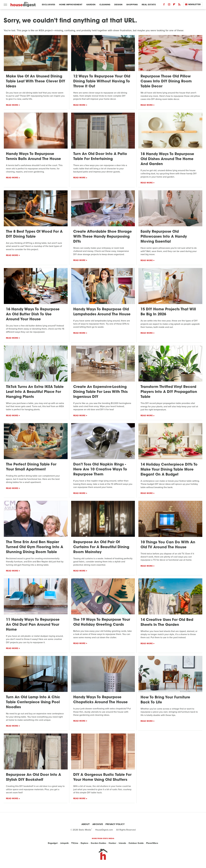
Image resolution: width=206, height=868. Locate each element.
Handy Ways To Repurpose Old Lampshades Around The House (102, 312)
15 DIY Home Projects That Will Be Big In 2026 (168, 312)
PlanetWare (152, 843)
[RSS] (179, 5)
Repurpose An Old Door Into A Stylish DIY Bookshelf (34, 777)
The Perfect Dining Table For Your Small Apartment (31, 467)
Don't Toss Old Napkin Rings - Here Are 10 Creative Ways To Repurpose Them (100, 470)
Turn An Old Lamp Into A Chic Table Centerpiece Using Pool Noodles (33, 702)
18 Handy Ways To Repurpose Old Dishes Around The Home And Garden (167, 159)
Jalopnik (64, 843)
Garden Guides (98, 843)
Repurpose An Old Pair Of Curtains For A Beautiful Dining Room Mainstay (101, 547)
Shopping (132, 5)
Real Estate (149, 5)
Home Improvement (71, 5)
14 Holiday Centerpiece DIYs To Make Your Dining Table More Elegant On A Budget (169, 470)
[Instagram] (169, 5)
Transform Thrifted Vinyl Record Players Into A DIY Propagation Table (169, 392)
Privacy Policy (115, 824)
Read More (12, 105)
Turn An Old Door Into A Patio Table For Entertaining (100, 157)
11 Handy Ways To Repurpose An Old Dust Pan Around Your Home (33, 625)
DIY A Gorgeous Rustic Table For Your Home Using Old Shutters (102, 777)
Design (118, 5)
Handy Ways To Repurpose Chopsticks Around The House (100, 700)
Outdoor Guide (136, 843)
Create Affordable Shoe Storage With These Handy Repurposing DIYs (103, 237)
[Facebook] (164, 5)
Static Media (85, 830)
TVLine (75, 843)
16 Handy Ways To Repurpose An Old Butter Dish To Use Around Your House (33, 314)
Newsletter (193, 4)
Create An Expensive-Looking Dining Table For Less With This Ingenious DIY (100, 392)
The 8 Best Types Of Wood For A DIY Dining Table (34, 234)
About (86, 824)
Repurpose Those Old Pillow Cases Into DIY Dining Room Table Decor (166, 81)
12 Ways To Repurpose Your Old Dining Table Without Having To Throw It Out (102, 81)
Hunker (112, 843)
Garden (91, 5)
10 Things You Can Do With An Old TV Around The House (168, 545)
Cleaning (105, 5)
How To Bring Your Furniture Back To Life (165, 700)
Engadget (53, 843)
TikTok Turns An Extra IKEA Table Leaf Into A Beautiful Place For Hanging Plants (35, 392)
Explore (84, 843)
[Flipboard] (174, 5)
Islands (122, 843)
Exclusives (49, 5)
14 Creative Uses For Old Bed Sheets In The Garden (167, 622)
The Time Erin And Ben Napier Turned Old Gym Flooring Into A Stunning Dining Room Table (35, 547)
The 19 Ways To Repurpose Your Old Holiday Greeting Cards (102, 622)
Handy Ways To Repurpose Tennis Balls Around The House (33, 157)
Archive (98, 824)
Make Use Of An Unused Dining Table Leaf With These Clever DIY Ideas (36, 81)
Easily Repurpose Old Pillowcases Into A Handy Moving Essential (164, 237)
